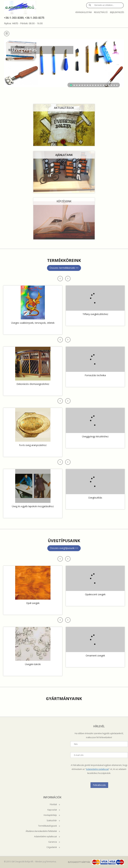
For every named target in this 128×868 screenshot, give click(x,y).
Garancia (54, 842)
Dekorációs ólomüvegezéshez (33, 384)
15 (109, 85)
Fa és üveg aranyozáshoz (33, 445)
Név (76, 744)
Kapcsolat (54, 810)
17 (114, 85)
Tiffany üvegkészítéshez (95, 314)
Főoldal (55, 804)
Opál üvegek (33, 603)
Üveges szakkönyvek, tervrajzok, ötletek (33, 323)
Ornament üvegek (95, 656)
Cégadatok (53, 847)
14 (106, 85)
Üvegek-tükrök (33, 664)
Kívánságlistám (84, 12)
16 (111, 85)
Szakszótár (53, 820)
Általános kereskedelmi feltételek (43, 831)
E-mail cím (79, 755)
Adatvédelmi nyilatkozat (97, 769)
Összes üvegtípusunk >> (64, 548)
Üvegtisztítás (95, 498)
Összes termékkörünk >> (64, 268)
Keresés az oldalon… (104, 5)
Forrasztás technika (95, 375)
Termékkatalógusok (49, 826)
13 (103, 85)
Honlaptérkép (52, 815)
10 (95, 85)
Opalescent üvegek (95, 594)
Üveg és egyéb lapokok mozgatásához (33, 506)
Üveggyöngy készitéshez (95, 436)
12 (101, 85)
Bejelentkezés (117, 12)
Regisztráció (101, 12)
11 (98, 85)
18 (117, 85)
